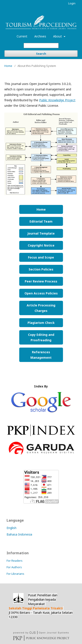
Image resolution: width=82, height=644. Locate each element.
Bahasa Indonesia (19, 534)
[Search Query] (41, 46)
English (11, 528)
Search (41, 54)
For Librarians (15, 574)
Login (72, 3)
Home (8, 66)
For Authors (14, 567)
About (58, 36)
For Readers (15, 561)
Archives (40, 36)
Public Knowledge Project (57, 100)
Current (22, 36)
